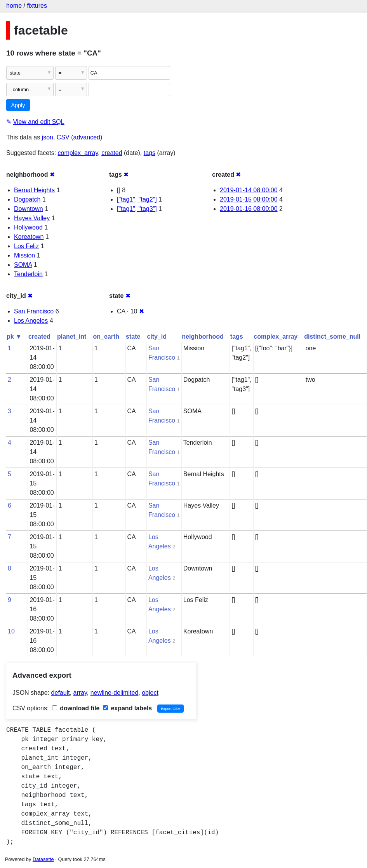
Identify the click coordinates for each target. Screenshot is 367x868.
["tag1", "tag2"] (137, 199)
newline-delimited (115, 693)
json (48, 137)
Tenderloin (28, 274)
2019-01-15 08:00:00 (249, 199)
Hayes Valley (32, 218)
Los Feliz (26, 246)
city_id (157, 337)
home (14, 6)
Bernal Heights (34, 190)
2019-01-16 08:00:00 (249, 209)
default (61, 693)
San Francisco (34, 311)
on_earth (106, 337)
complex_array (78, 153)
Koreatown (29, 237)
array (80, 693)
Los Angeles (31, 321)
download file (76, 708)
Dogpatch (27, 199)
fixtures (37, 6)
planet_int (72, 337)
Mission (24, 255)
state (133, 337)
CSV (63, 137)
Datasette (43, 859)
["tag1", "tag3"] (137, 209)
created (112, 153)
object (150, 693)
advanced (87, 137)
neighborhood (203, 337)
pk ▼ (14, 337)
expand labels (127, 708)
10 (11, 631)
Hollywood (28, 227)
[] (119, 190)
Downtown (29, 209)
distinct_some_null (332, 337)
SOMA (23, 265)
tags (150, 153)
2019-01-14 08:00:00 (249, 190)
